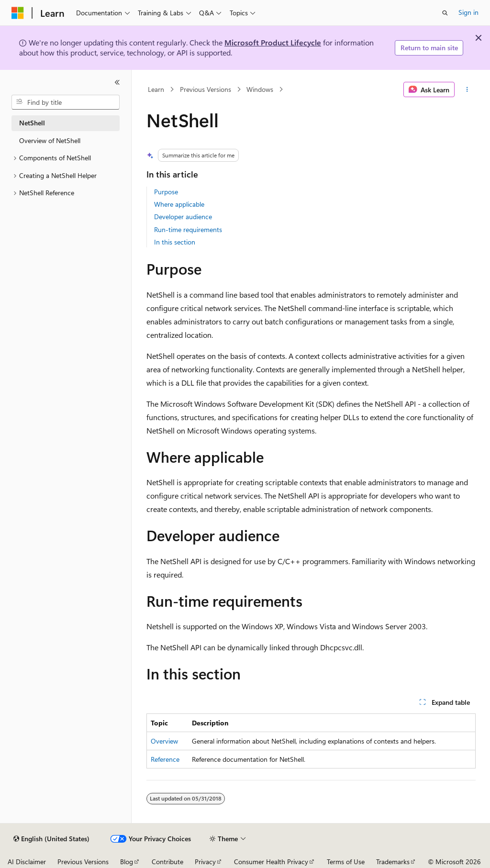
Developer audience (183, 217)
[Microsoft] (18, 13)
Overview (164, 741)
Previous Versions (206, 89)
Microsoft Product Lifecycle (273, 42)
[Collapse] (117, 82)
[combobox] (66, 102)
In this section (175, 242)
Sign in (468, 12)
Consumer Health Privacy (271, 862)
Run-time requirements (188, 229)
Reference (165, 759)
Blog (127, 862)
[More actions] (467, 89)
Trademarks (393, 862)
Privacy (205, 862)
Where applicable (179, 204)
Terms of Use (346, 862)
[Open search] (445, 13)
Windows (260, 89)
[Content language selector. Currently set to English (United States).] (51, 839)
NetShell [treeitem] (32, 123)
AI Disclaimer (27, 862)
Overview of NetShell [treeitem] (50, 140)
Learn (156, 89)
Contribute (167, 862)
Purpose (166, 192)
